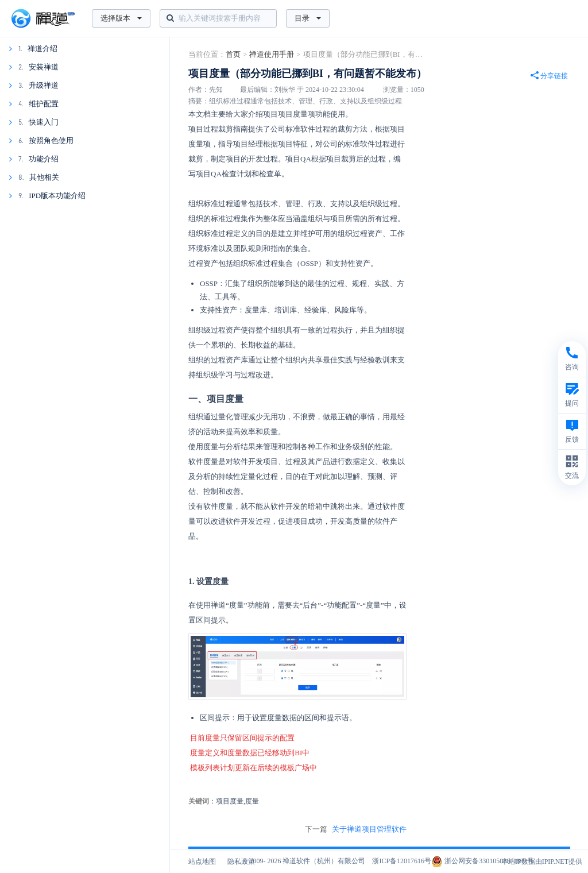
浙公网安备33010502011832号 (483, 861)
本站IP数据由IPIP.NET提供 (542, 862)
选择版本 (121, 18)
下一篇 (356, 829)
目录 (308, 18)
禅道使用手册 (272, 54)
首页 (233, 54)
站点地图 (202, 862)
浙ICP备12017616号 (402, 861)
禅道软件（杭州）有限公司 (324, 861)
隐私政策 (241, 862)
